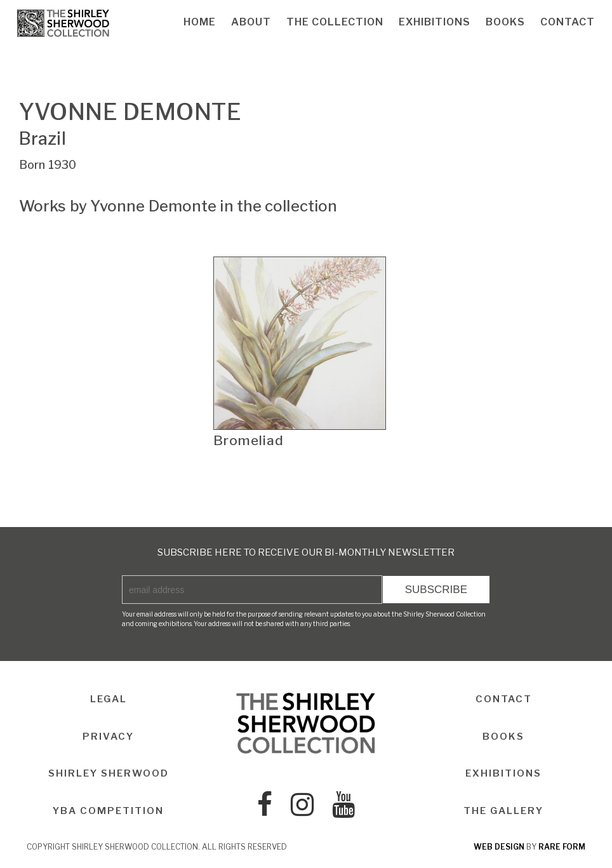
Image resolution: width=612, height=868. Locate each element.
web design (499, 847)
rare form (562, 847)
